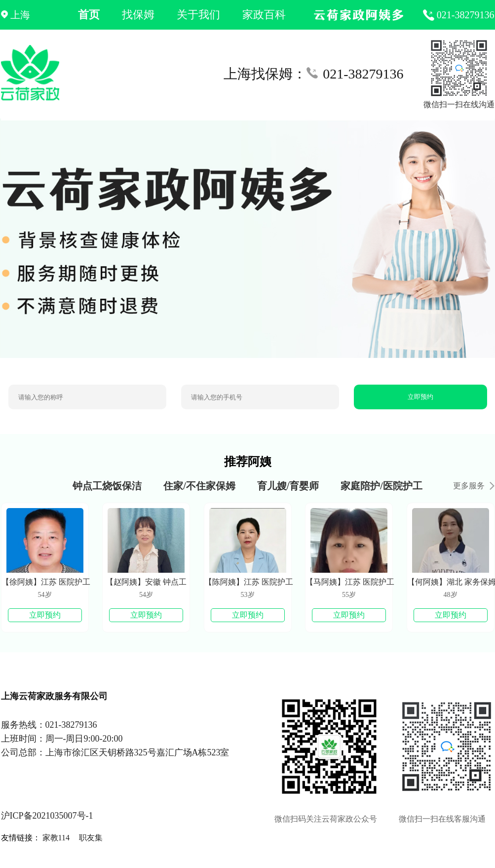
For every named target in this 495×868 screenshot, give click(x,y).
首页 (89, 15)
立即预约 (420, 397)
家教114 (56, 838)
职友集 (91, 838)
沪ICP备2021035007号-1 (47, 816)
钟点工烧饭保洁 (107, 486)
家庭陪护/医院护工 (381, 486)
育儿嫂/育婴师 (288, 486)
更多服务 (474, 486)
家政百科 (264, 15)
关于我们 (198, 15)
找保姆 (138, 15)
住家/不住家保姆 (199, 486)
